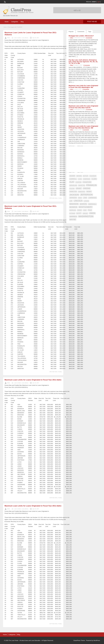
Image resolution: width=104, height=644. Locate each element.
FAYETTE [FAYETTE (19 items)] (82, 185)
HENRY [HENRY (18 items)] (89, 192)
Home (7, 22)
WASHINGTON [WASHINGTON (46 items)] (86, 216)
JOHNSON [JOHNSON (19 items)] (73, 198)
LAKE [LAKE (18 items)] (85, 198)
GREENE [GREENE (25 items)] (87, 188)
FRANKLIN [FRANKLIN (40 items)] (91, 185)
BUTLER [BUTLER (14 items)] (86, 176)
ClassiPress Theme (79, 640)
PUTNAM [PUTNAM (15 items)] (72, 213)
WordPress (97, 640)
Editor (9, 38)
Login (98, 2)
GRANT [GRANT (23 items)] (79, 188)
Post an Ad (92, 22)
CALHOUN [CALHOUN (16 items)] (93, 176)
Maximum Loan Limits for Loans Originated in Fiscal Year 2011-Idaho (33, 380)
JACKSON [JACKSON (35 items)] (74, 195)
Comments (81, 32)
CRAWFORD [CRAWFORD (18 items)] (87, 182)
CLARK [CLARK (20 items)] (94, 179)
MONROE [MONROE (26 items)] (73, 207)
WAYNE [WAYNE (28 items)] (73, 219)
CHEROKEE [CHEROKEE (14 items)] (87, 179)
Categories (15, 22)
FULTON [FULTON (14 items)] (72, 189)
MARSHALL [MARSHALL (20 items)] (92, 204)
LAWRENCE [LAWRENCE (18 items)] (92, 198)
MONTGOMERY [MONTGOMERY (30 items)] (86, 207)
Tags (90, 32)
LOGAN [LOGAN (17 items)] (86, 201)
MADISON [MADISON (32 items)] (74, 204)
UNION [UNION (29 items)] (92, 213)
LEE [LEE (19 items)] (71, 201)
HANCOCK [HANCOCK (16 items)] (82, 192)
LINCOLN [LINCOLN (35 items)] (78, 201)
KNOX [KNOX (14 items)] (80, 198)
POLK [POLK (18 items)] (90, 210)
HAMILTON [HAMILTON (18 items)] (73, 192)
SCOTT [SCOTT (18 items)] (79, 213)
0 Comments (89, 38)
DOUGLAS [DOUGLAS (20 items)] (73, 185)
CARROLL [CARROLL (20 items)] (73, 179)
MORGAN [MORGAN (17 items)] (73, 210)
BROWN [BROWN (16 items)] (79, 176)
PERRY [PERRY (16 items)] (80, 210)
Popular (71, 32)
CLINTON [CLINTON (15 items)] (78, 182)
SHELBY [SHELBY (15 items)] (85, 213)
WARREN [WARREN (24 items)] (73, 217)
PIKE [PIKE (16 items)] (85, 210)
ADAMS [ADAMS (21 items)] (72, 176)
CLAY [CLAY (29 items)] (72, 182)
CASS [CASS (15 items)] (80, 179)
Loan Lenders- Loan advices (21, 38)
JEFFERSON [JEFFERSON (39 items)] (86, 195)
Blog (22, 22)
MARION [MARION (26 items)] (83, 204)
